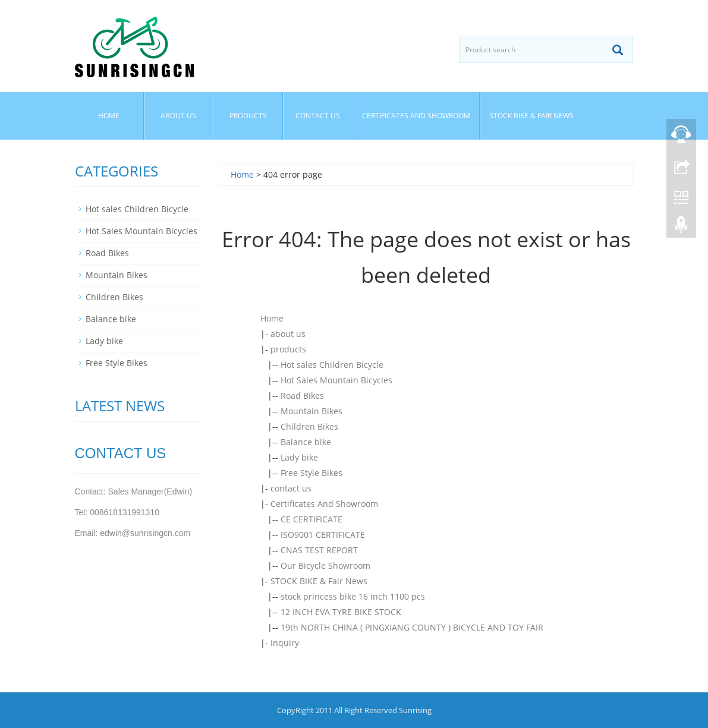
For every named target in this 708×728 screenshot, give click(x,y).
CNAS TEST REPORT (319, 550)
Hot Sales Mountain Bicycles (336, 380)
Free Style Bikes (311, 473)
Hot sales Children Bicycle (332, 365)
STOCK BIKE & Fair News (531, 116)
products (248, 116)
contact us (318, 116)
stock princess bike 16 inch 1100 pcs (353, 596)
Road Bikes (302, 395)
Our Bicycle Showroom (325, 565)
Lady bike (299, 457)
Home (109, 116)
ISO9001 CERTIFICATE (323, 535)
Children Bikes (309, 426)
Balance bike (306, 442)
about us (178, 116)
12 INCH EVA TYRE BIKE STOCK (341, 612)
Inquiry (285, 643)
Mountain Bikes (311, 411)
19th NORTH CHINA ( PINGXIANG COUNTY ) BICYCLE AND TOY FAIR (412, 627)
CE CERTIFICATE (311, 519)
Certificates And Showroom (416, 116)
